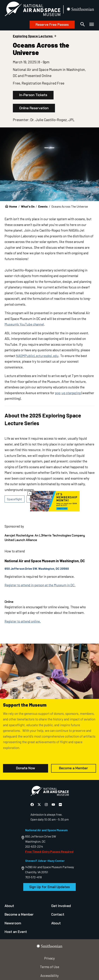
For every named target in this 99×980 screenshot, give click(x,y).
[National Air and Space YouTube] (54, 805)
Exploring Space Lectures (33, 36)
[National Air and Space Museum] (32, 10)
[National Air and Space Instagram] (47, 805)
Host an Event (16, 932)
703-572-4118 (33, 877)
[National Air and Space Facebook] (33, 805)
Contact (58, 914)
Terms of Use (50, 967)
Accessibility (49, 976)
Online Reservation (34, 108)
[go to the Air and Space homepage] (50, 792)
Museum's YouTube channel (24, 324)
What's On (28, 206)
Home (13, 206)
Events (43, 206)
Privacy (49, 958)
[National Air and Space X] (40, 805)
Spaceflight (14, 499)
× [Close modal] (30, 493)
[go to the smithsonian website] (81, 10)
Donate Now (26, 768)
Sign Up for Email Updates (49, 887)
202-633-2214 (34, 846)
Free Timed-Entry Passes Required (49, 852)
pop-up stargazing (68, 393)
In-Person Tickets (33, 95)
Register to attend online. (23, 621)
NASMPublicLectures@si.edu (37, 356)
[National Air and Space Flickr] (60, 805)
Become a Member (74, 768)
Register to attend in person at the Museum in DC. (40, 585)
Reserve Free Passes (52, 25)
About (9, 906)
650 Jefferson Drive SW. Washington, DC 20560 (37, 569)
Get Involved (61, 906)
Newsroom (13, 923)
